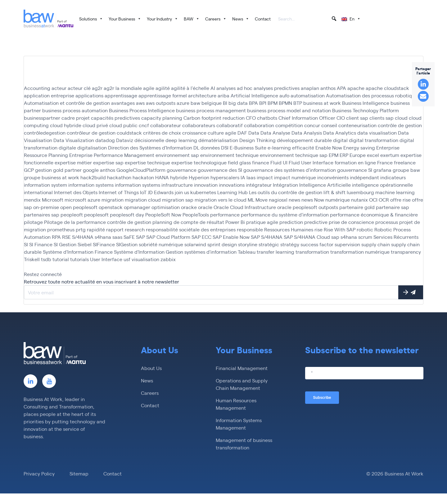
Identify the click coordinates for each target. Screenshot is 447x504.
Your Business (125, 19)
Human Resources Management (236, 404)
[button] (334, 19)
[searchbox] (308, 19)
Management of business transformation (244, 444)
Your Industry (163, 19)
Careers (216, 19)
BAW (192, 19)
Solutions (91, 19)
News (241, 19)
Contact (263, 19)
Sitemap (79, 473)
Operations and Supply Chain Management (242, 384)
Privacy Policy (39, 473)
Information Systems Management (239, 424)
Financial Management (242, 368)
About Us (151, 368)
